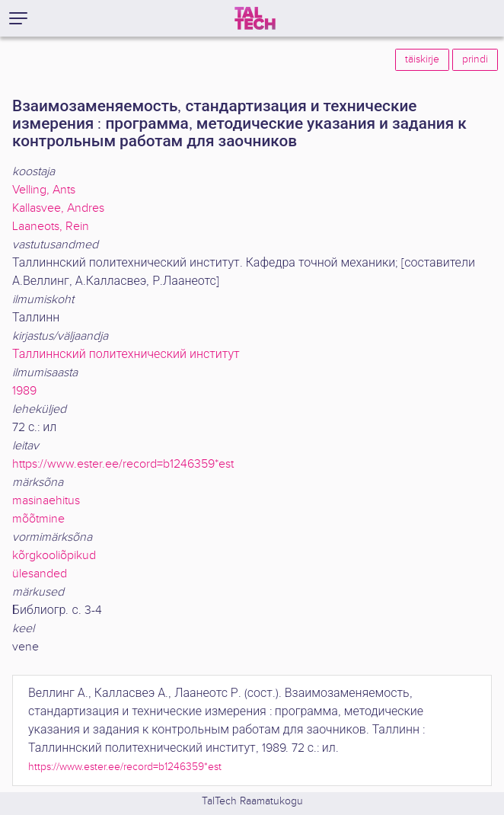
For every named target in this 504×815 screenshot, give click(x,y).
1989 (24, 391)
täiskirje (422, 59)
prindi (475, 59)
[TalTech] (255, 18)
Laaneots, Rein (51, 227)
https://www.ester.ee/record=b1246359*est (123, 464)
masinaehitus (46, 501)
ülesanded (40, 574)
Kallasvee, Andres (58, 208)
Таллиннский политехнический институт (126, 355)
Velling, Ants (44, 190)
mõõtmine (38, 519)
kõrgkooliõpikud (54, 556)
